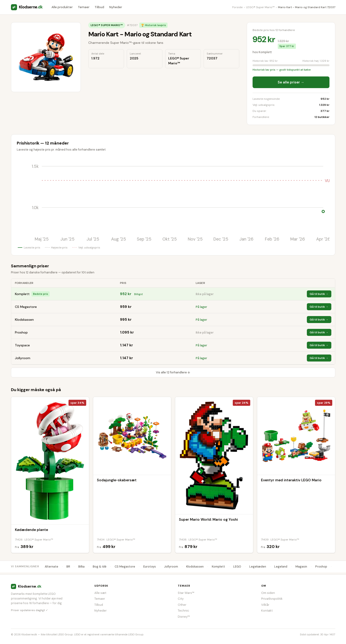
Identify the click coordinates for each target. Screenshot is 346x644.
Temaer (84, 7)
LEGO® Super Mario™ (260, 7)
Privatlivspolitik (272, 599)
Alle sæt (100, 593)
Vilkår (265, 605)
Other (182, 605)
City (181, 599)
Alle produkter (62, 7)
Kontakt (267, 611)
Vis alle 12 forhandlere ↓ (173, 372)
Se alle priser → (291, 82)
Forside (237, 7)
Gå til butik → (319, 294)
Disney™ (184, 617)
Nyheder (116, 7)
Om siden (268, 593)
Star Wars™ (186, 593)
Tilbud (99, 7)
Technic (183, 611)
